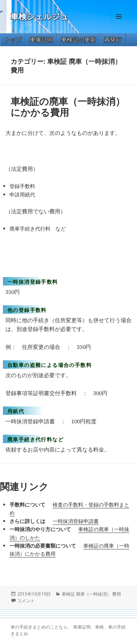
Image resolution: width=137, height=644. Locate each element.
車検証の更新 (79, 40)
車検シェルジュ (40, 17)
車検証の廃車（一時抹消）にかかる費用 (68, 107)
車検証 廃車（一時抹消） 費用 (91, 594)
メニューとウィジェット (119, 24)
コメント (26, 601)
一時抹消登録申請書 (76, 521)
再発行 (113, 40)
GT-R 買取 (12, 637)
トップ (13, 40)
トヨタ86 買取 (14, 637)
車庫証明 (41, 40)
